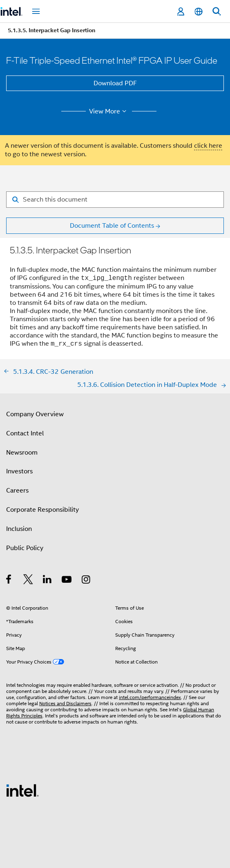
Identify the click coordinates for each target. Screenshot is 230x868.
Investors (19, 471)
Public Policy (25, 548)
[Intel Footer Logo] (22, 790)
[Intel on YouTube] (67, 581)
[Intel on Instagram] (86, 581)
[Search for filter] (115, 200)
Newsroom (22, 453)
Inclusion (19, 529)
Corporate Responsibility (42, 510)
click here (208, 146)
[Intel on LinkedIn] (48, 581)
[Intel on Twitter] (28, 581)
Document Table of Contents (112, 226)
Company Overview (35, 414)
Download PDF (115, 83)
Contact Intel (25, 433)
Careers (17, 491)
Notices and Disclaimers (65, 703)
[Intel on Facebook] (9, 581)
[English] (199, 12)
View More (109, 111)
